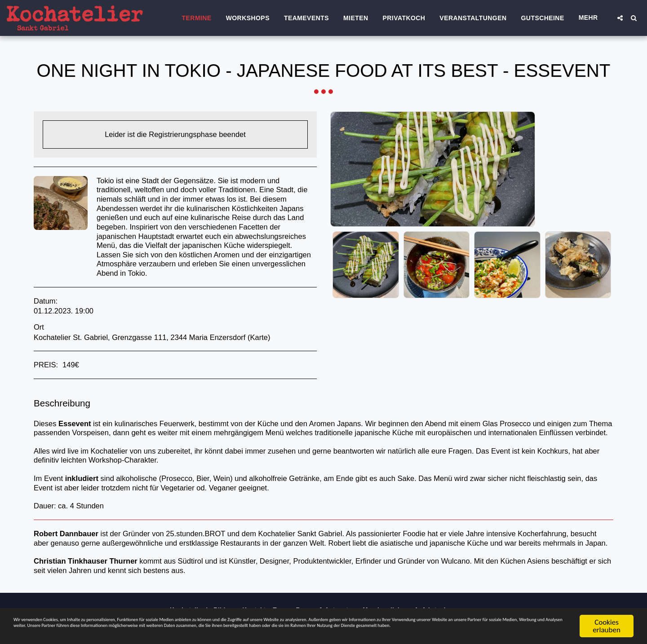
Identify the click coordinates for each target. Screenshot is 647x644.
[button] (620, 18)
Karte (259, 337)
